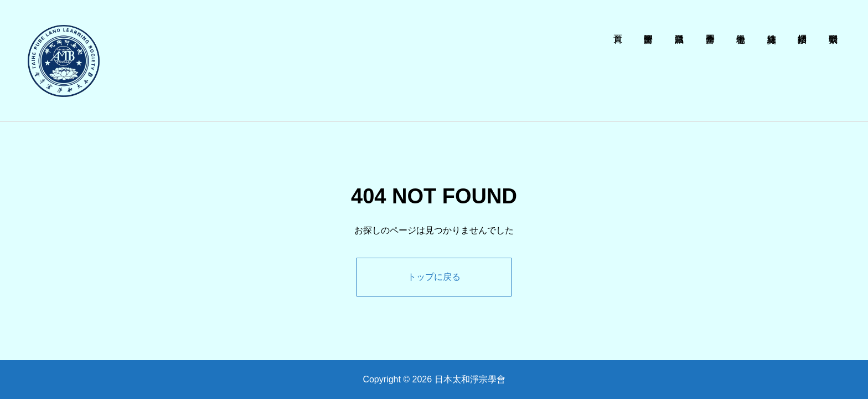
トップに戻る (434, 277)
